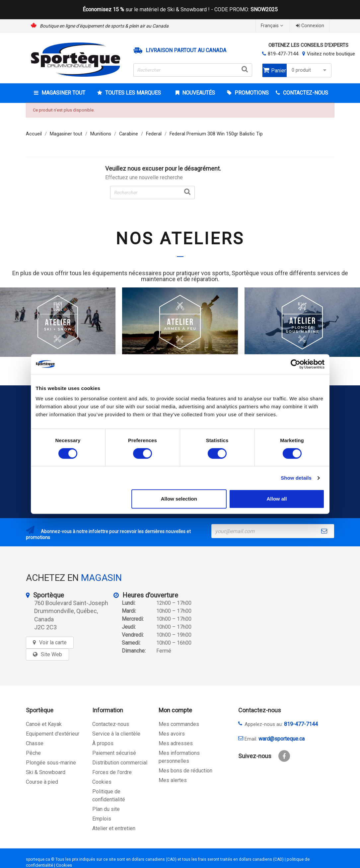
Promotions (251, 93)
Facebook (284, 756)
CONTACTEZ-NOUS (305, 93)
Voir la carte (53, 642)
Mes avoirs (172, 734)
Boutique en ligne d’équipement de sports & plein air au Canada (104, 26)
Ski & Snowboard (46, 772)
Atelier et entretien (114, 828)
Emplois (102, 819)
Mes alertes (173, 780)
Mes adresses (176, 743)
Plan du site (106, 809)
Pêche (33, 753)
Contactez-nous (111, 724)
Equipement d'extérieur (53, 734)
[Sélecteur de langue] (273, 26)
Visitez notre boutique (331, 54)
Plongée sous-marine (51, 763)
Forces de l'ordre (112, 772)
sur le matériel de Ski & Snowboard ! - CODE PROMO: (180, 10)
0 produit (310, 70)
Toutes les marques (132, 93)
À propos (103, 743)
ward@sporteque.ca (282, 739)
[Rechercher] (193, 70)
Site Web (51, 654)
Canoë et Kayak (44, 724)
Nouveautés (198, 93)
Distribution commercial (120, 763)
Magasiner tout (63, 93)
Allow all (277, 499)
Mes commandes (179, 724)
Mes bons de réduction (185, 771)
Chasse (35, 743)
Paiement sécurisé (114, 753)
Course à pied (42, 782)
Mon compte (175, 710)
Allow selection (179, 499)
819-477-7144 (283, 54)
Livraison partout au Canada (186, 50)
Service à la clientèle (116, 734)
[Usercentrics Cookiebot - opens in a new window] (295, 364)
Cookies (102, 782)
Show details (296, 478)
